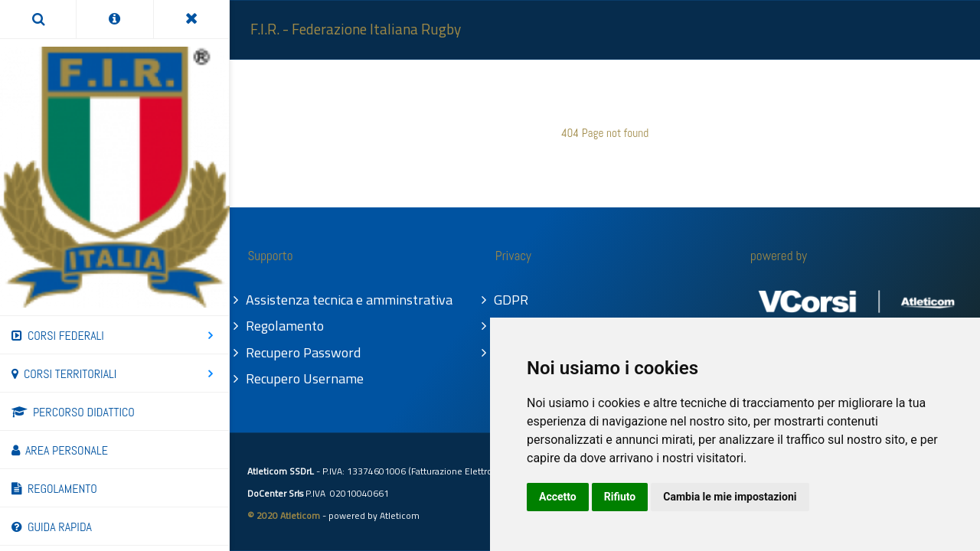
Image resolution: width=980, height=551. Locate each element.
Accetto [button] (558, 497)
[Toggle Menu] (192, 19)
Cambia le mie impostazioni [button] (730, 497)
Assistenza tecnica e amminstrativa (350, 300)
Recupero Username (305, 378)
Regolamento (286, 326)
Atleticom (400, 515)
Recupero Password (304, 352)
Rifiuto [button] (620, 497)
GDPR (512, 300)
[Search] (38, 19)
